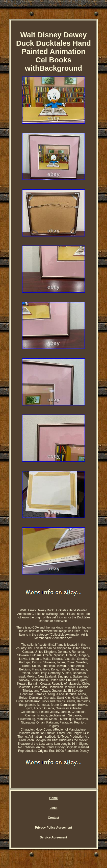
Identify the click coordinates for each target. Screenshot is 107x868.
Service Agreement (54, 837)
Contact (54, 818)
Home (53, 798)
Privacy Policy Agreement (54, 828)
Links (53, 808)
